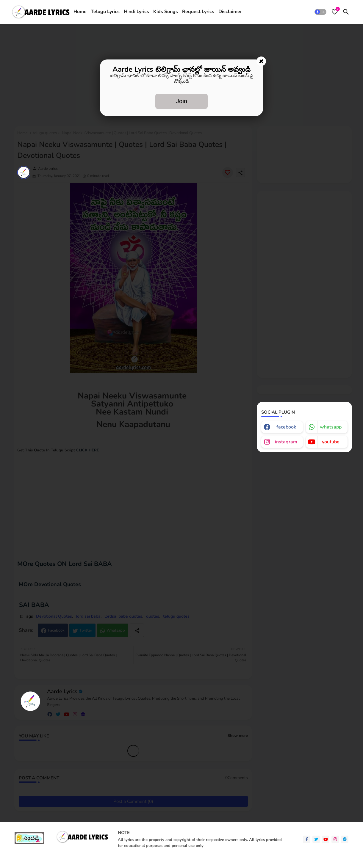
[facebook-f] (307, 839)
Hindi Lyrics (136, 12)
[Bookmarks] (335, 12)
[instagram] (335, 839)
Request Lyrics (198, 12)
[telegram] (345, 839)
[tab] (80, 12)
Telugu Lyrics (105, 12)
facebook (286, 427)
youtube (331, 442)
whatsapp (331, 427)
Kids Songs (166, 12)
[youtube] (326, 839)
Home (80, 12)
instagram (286, 442)
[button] (320, 12)
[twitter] (316, 839)
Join (181, 101)
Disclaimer (230, 12)
